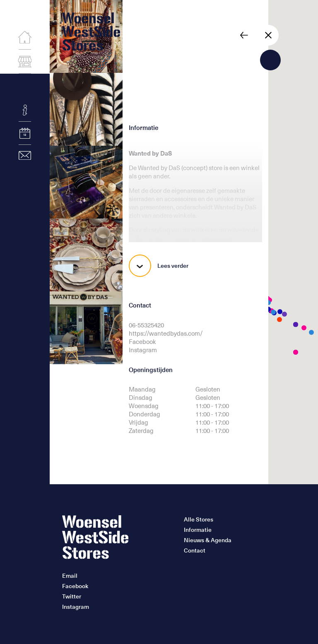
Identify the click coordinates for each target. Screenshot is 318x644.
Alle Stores (199, 519)
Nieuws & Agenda (208, 540)
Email (70, 576)
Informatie (198, 530)
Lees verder (159, 266)
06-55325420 (146, 325)
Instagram (143, 350)
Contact (195, 550)
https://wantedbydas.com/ (166, 333)
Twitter (72, 596)
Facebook (142, 341)
